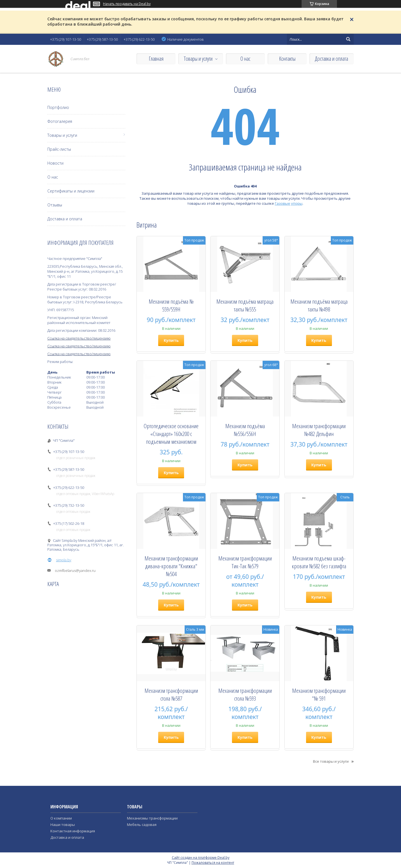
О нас (245, 59)
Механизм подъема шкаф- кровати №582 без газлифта (319, 562)
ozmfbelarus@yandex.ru (75, 570)
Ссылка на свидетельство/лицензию (79, 338)
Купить (171, 340)
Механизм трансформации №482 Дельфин (319, 430)
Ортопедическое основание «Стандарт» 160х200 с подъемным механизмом (171, 434)
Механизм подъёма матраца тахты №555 (245, 305)
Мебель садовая (142, 825)
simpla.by (64, 560)
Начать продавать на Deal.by (127, 4)
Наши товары (63, 825)
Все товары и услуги (331, 761)
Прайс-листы (59, 149)
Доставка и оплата (332, 59)
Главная (156, 59)
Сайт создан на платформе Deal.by (201, 858)
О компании (61, 818)
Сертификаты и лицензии (71, 191)
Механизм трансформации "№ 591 (319, 694)
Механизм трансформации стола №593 (245, 694)
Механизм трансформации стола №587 (171, 694)
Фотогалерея (60, 121)
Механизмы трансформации (152, 818)
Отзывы (55, 205)
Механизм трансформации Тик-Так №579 (245, 562)
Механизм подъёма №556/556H (245, 430)
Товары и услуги (198, 59)
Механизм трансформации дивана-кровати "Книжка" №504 (171, 566)
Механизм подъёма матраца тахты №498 (319, 305)
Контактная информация (73, 831)
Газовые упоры (289, 203)
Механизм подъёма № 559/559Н (171, 305)
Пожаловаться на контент (213, 863)
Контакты (287, 59)
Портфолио (58, 107)
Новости (55, 163)
